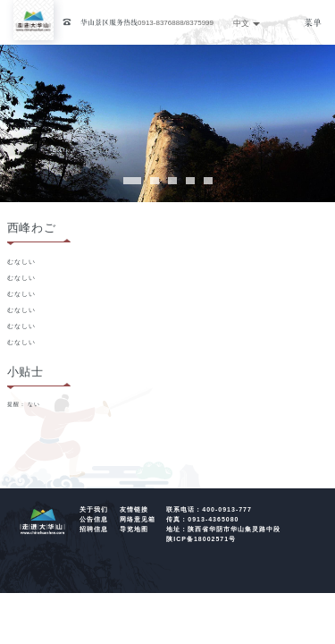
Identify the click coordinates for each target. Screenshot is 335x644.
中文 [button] (247, 23)
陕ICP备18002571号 (201, 539)
